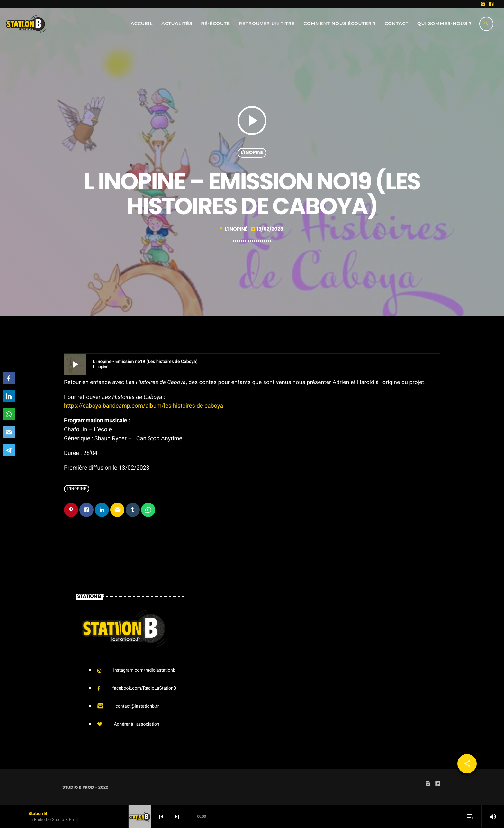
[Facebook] (9, 378)
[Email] (9, 432)
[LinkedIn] (9, 396)
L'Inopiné (252, 153)
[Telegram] (9, 450)
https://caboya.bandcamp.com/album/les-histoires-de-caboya (144, 406)
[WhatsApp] (9, 414)
